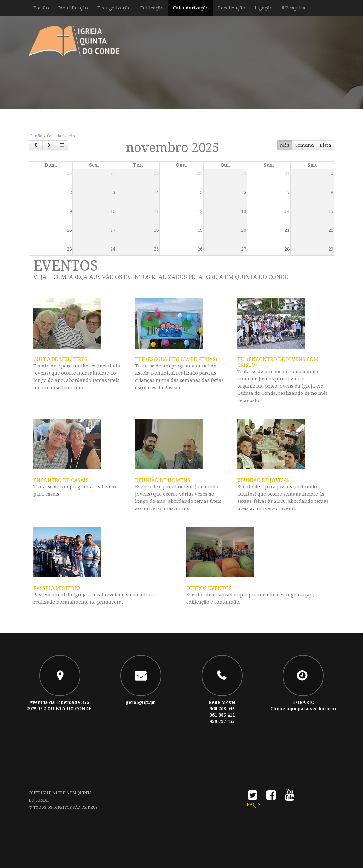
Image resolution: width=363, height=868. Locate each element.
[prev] (36, 145)
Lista (326, 145)
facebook (271, 797)
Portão (41, 8)
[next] (49, 145)
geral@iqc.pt (140, 702)
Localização (232, 8)
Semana (305, 145)
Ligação (264, 8)
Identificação (73, 8)
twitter (253, 797)
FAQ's (254, 805)
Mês (285, 145)
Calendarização (191, 8)
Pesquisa (295, 8)
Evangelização (114, 8)
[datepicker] (62, 145)
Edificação (152, 8)
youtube (290, 797)
